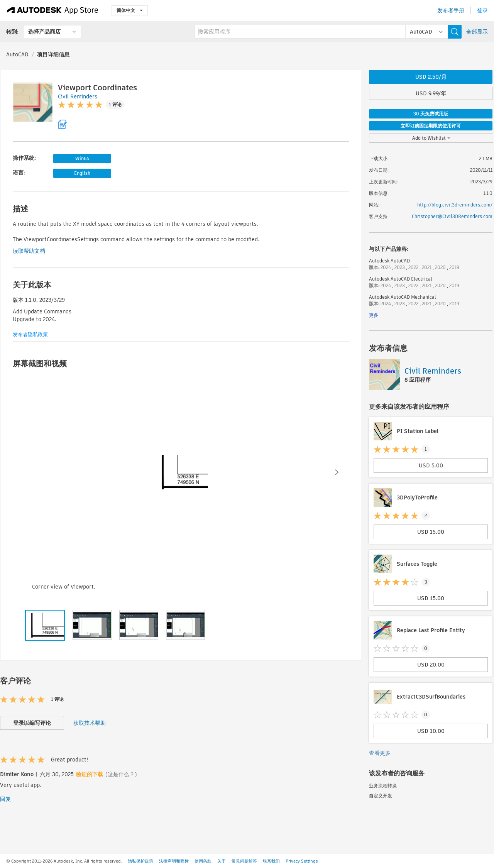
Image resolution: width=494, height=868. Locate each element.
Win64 (82, 158)
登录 (482, 10)
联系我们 (271, 861)
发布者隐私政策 (30, 334)
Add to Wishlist (431, 138)
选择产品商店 (44, 32)
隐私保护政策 (140, 861)
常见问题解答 (244, 861)
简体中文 (130, 10)
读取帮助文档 (29, 251)
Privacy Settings (302, 861)
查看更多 (380, 753)
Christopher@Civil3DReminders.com (452, 216)
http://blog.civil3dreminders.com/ (455, 205)
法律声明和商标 (174, 861)
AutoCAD (17, 54)
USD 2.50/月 (431, 77)
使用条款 (203, 861)
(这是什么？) (121, 774)
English (82, 173)
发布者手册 (451, 10)
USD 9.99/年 (431, 93)
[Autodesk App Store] (53, 10)
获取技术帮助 (90, 723)
